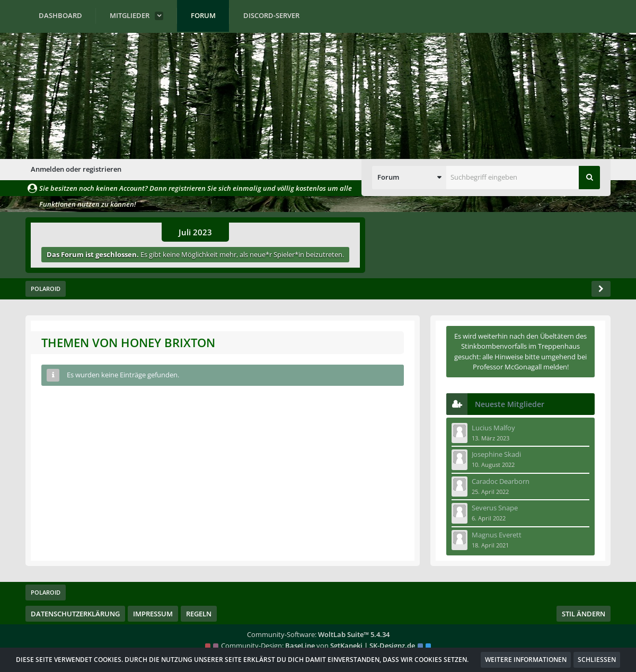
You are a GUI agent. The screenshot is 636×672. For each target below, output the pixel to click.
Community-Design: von (318, 646)
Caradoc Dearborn (501, 481)
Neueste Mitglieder (510, 404)
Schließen (597, 660)
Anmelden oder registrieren (76, 169)
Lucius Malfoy (493, 428)
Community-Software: (318, 634)
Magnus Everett (497, 535)
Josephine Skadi (496, 454)
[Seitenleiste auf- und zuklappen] (601, 289)
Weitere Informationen (526, 660)
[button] (409, 178)
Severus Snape (495, 508)
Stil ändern (584, 614)
